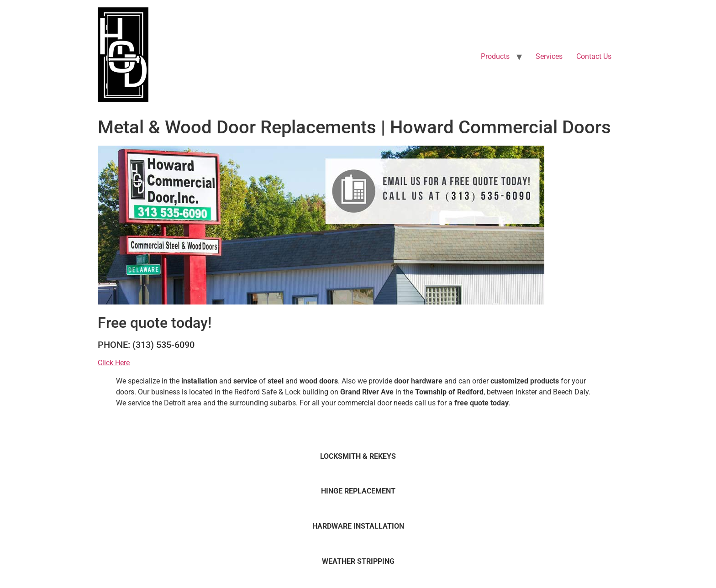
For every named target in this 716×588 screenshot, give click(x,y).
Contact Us (594, 56)
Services (549, 56)
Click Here (114, 363)
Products (495, 56)
